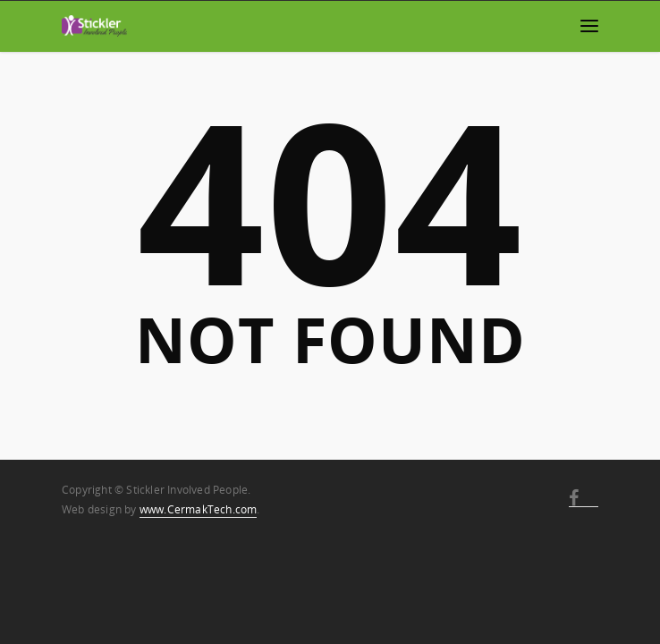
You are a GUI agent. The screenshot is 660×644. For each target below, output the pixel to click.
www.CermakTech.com (199, 509)
